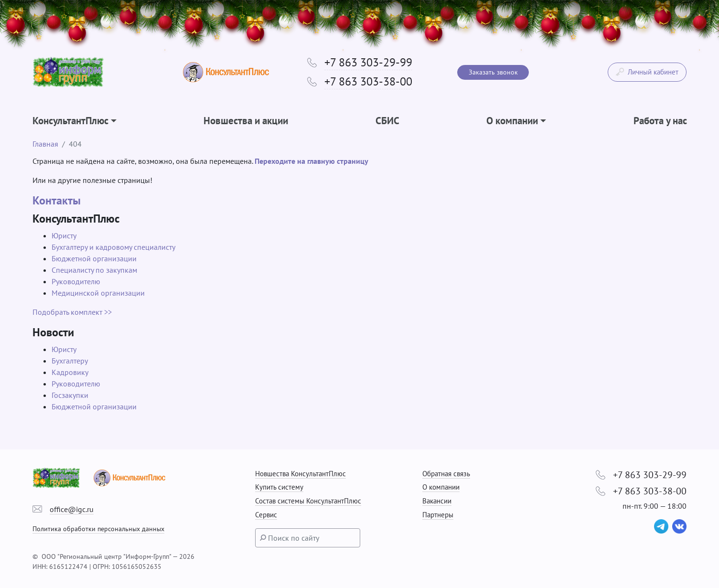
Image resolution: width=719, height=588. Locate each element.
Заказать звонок (493, 72)
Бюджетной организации (94, 258)
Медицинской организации (98, 293)
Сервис (266, 515)
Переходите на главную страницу (311, 161)
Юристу (64, 235)
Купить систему (279, 487)
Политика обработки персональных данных (98, 529)
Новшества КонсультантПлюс (300, 474)
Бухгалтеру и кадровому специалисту (113, 247)
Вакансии (437, 501)
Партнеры (438, 515)
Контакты (57, 200)
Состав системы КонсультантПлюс (308, 501)
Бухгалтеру (70, 361)
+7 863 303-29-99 (368, 62)
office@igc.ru (72, 509)
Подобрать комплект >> (72, 312)
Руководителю (76, 281)
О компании (441, 487)
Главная (45, 144)
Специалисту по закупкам (94, 270)
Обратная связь (446, 474)
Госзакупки (70, 395)
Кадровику (70, 372)
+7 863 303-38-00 (368, 81)
